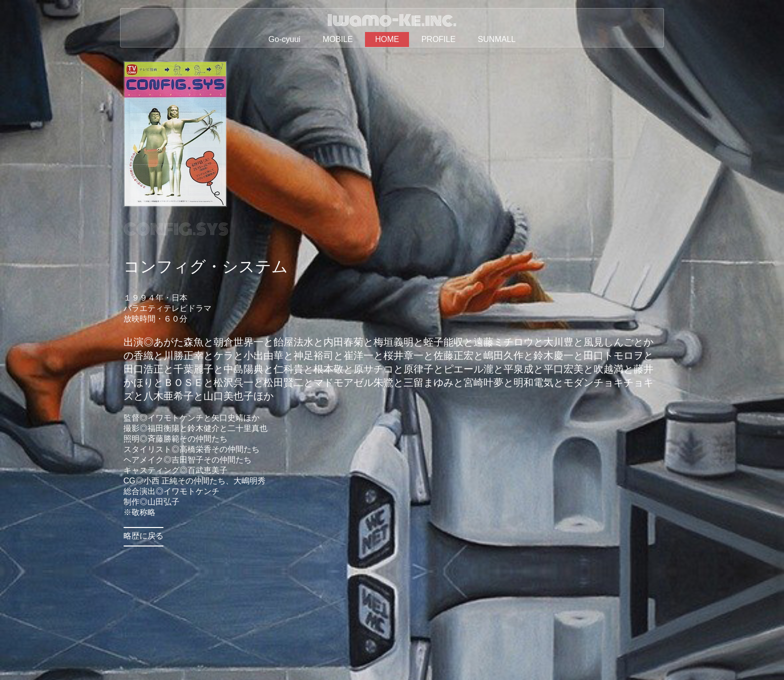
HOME (387, 39)
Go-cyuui (284, 39)
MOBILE (337, 39)
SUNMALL (497, 39)
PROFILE (438, 39)
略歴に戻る (143, 536)
